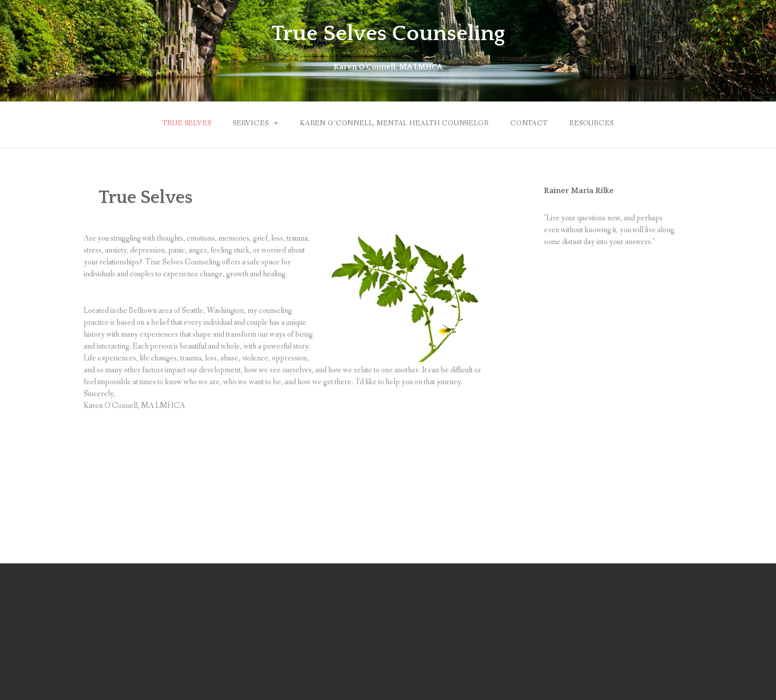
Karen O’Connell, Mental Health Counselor (394, 123)
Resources (591, 123)
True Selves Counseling (388, 34)
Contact (529, 123)
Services (251, 123)
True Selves (187, 123)
